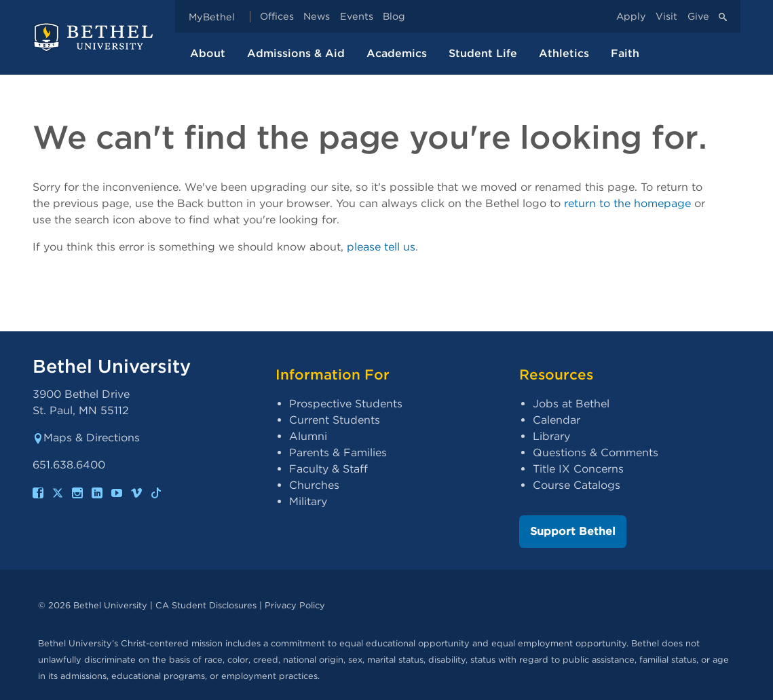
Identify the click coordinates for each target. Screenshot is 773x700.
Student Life (483, 53)
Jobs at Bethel (571, 404)
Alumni (308, 436)
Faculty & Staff (328, 469)
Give (698, 17)
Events (357, 17)
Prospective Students (346, 404)
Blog (394, 17)
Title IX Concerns (578, 469)
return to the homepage (627, 203)
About (208, 53)
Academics (397, 53)
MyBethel (212, 17)
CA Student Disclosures (206, 605)
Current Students (335, 420)
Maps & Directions (86, 438)
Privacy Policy (295, 605)
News (317, 17)
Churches (314, 485)
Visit (666, 17)
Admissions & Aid (296, 53)
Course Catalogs (577, 485)
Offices (277, 17)
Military (308, 501)
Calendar (557, 420)
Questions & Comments (596, 453)
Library (551, 436)
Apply (631, 17)
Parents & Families (338, 453)
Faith (625, 53)
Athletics (564, 53)
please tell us (381, 247)
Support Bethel (573, 531)
